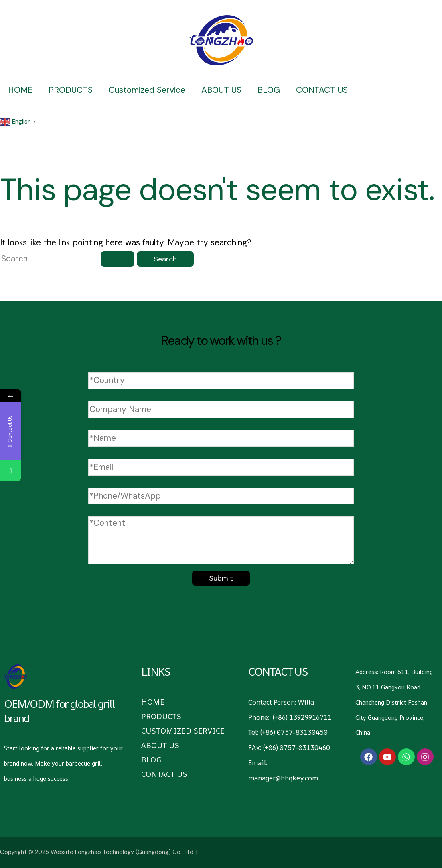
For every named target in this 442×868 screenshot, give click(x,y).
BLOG (269, 90)
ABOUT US (221, 90)
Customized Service (147, 90)
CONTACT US (322, 90)
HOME (20, 90)
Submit (221, 578)
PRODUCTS (71, 90)
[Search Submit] (118, 259)
